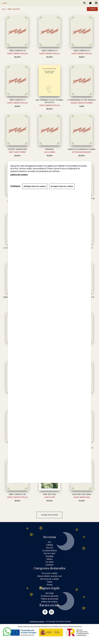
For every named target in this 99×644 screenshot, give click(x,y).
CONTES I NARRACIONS (17, 149)
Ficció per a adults (50, 573)
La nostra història (50, 550)
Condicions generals (49, 596)
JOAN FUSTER (49, 497)
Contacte (49, 565)
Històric (50, 559)
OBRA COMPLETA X (49, 51)
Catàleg (50, 545)
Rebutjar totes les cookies (35, 186)
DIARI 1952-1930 (49, 494)
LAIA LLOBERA (49, 152)
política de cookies (19, 175)
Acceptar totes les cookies (62, 186)
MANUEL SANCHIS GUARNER (82, 103)
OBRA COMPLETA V (17, 100)
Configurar (15, 186)
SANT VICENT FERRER (17, 152)
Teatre (49, 582)
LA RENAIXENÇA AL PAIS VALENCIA (82, 100)
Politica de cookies (49, 602)
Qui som (50, 548)
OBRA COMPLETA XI (17, 51)
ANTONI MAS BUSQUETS (82, 152)
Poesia (50, 585)
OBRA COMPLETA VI (82, 51)
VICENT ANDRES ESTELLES (17, 53)
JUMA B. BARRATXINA (82, 497)
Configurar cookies (37, 621)
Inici (50, 542)
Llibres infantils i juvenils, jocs (50, 576)
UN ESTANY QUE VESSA (82, 494)
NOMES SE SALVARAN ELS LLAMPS (82, 149)
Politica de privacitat (50, 599)
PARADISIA (49, 149)
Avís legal (49, 593)
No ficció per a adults (50, 579)
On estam (49, 562)
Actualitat (50, 556)
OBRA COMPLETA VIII (17, 494)
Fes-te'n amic (50, 553)
